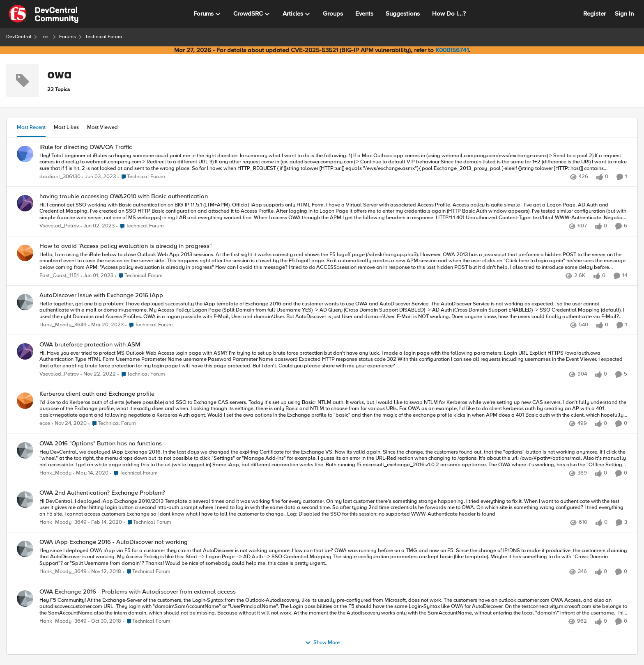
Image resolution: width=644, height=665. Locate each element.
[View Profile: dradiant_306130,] (25, 154)
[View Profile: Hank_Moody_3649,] (25, 302)
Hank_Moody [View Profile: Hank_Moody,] (55, 473)
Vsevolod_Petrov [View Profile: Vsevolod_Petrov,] (59, 226)
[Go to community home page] (44, 14)
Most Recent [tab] (31, 127)
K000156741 (452, 50)
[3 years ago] (99, 177)
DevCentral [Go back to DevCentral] (19, 37)
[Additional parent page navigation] (45, 37)
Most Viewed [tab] (102, 127)
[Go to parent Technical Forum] (141, 177)
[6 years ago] (91, 473)
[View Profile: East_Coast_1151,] (25, 253)
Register (595, 14)
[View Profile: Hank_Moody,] (25, 450)
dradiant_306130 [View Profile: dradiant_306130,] (60, 177)
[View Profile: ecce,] (25, 401)
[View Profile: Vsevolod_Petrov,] (25, 203)
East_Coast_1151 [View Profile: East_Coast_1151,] (59, 276)
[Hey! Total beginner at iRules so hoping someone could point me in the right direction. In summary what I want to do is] (333, 162)
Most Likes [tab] (66, 127)
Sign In (624, 14)
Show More (322, 643)
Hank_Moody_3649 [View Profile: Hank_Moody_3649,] (63, 325)
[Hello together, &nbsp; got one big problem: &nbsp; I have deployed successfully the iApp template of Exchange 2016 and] (333, 310)
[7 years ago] (105, 572)
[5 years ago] (69, 424)
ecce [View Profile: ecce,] (45, 424)
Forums (68, 37)
